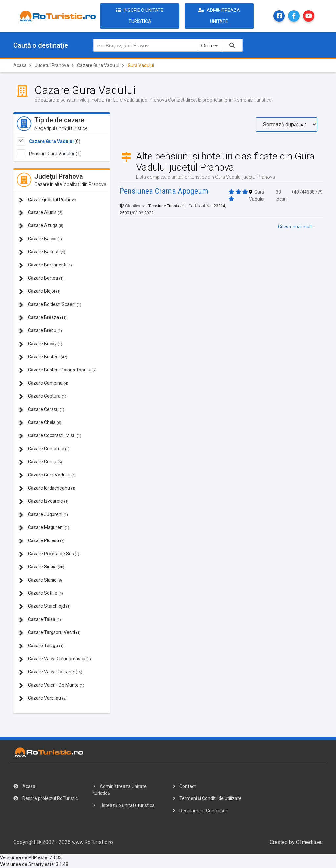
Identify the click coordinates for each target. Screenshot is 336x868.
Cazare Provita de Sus (49, 554)
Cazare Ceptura (43, 397)
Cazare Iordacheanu (47, 488)
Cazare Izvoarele (44, 502)
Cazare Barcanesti (45, 265)
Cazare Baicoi (41, 239)
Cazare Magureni (44, 528)
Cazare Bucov (41, 344)
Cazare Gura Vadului (98, 65)
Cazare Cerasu (42, 410)
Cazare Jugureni (43, 515)
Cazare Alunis (41, 213)
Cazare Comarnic (44, 449)
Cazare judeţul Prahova (48, 200)
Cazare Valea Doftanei (51, 672)
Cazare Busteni (43, 357)
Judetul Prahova (52, 65)
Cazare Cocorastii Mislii (50, 436)
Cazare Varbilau (43, 699)
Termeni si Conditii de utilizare (207, 798)
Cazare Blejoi (40, 292)
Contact (184, 786)
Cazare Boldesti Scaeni (50, 305)
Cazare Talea (40, 620)
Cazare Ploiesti (42, 541)
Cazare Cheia (40, 423)
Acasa (20, 65)
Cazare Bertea (41, 278)
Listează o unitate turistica (124, 805)
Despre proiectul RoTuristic (46, 798)
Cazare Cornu (41, 462)
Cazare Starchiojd (45, 607)
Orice (207, 45)
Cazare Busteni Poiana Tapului (58, 370)
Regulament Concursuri (201, 811)
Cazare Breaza (43, 318)
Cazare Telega (41, 646)
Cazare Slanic (41, 580)
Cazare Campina (44, 383)
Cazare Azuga (41, 226)
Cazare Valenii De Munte (52, 685)
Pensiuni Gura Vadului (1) (55, 154)
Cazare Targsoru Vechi (50, 633)
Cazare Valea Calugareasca (55, 659)
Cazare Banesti (42, 252)
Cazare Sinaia (42, 567)
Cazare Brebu (41, 331)
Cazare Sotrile (41, 593)
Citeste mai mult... (296, 227)
